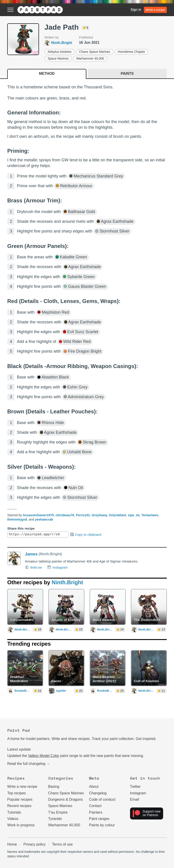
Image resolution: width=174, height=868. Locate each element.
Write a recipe (155, 10)
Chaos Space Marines (95, 52)
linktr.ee (34, 567)
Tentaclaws (150, 515)
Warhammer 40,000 (90, 58)
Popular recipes (20, 799)
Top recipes (17, 793)
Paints (127, 74)
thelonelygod (17, 519)
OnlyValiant (117, 515)
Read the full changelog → (29, 764)
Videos (13, 819)
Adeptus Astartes (60, 52)
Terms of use (62, 844)
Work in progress (21, 825)
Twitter (135, 787)
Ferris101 (83, 515)
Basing (54, 787)
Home (12, 844)
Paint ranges (99, 819)
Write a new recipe (22, 787)
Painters (96, 812)
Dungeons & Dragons (66, 799)
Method (47, 74)
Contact (95, 806)
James (31, 554)
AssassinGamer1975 (38, 515)
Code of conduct (102, 799)
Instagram (57, 567)
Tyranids (55, 819)
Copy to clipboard (86, 534)
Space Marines (58, 58)
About (94, 787)
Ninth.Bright (67, 582)
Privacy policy (34, 844)
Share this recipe (21, 528)
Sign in (136, 10)
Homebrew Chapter (132, 52)
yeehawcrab (44, 519)
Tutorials (14, 812)
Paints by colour (102, 825)
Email (135, 799)
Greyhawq (99, 515)
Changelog (98, 793)
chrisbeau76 (65, 515)
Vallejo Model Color (44, 756)
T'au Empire (58, 812)
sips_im (134, 515)
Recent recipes (19, 806)
